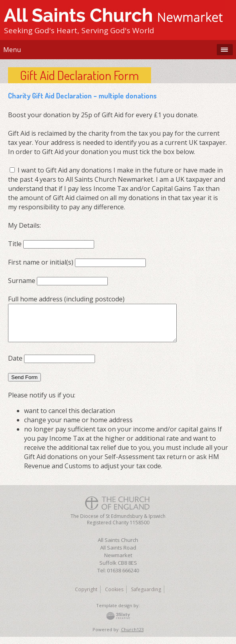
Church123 (132, 637)
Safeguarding (146, 597)
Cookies (114, 597)
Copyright (86, 597)
